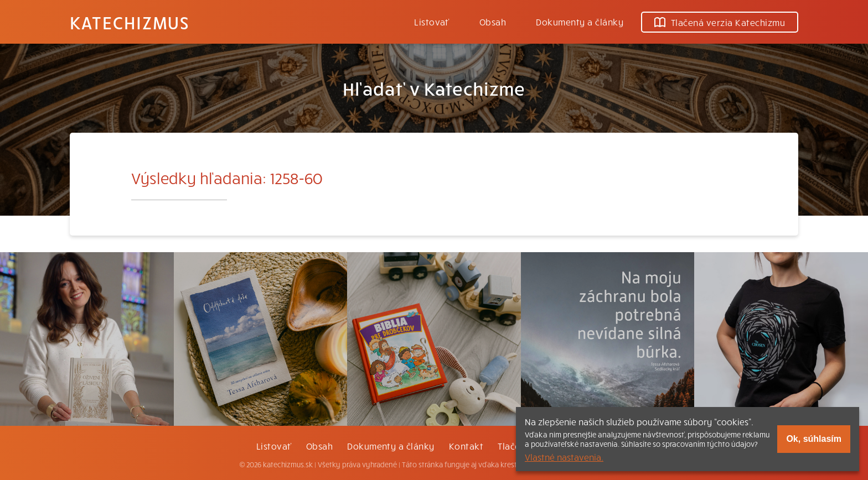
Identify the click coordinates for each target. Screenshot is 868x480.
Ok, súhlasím (814, 439)
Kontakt (466, 446)
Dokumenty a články (580, 22)
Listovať (432, 22)
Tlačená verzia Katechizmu (720, 22)
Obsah (493, 22)
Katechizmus (130, 22)
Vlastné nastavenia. (564, 457)
